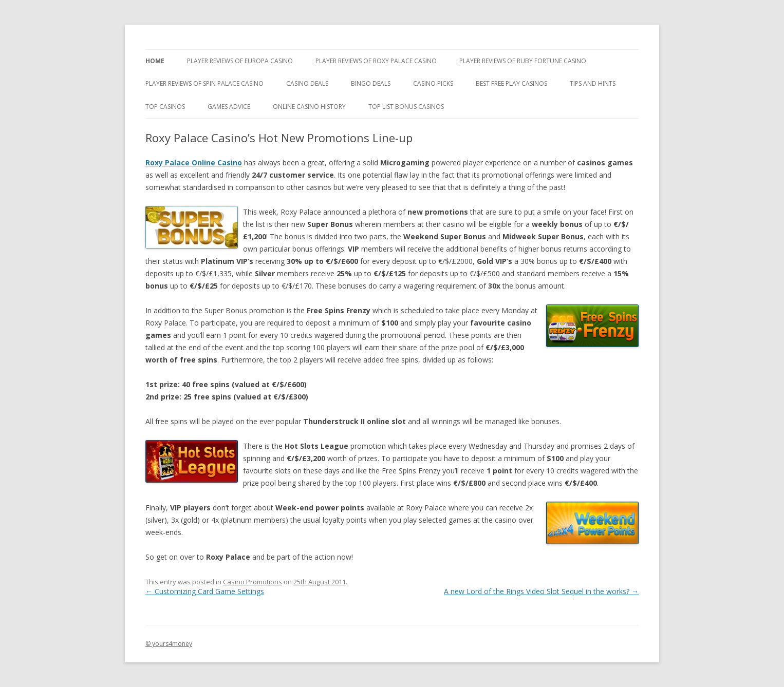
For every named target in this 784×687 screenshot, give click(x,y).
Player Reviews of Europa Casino (240, 61)
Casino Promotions (253, 582)
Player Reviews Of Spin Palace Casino (204, 83)
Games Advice (229, 107)
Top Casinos (165, 107)
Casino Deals (307, 83)
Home (155, 61)
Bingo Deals (371, 83)
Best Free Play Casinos (511, 83)
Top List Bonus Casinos (406, 107)
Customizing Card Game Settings (205, 591)
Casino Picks (433, 83)
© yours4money (169, 644)
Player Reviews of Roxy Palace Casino (376, 61)
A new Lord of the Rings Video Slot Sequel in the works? (541, 591)
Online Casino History (309, 107)
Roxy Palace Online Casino (194, 163)
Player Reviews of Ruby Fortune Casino (523, 61)
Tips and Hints (593, 83)
